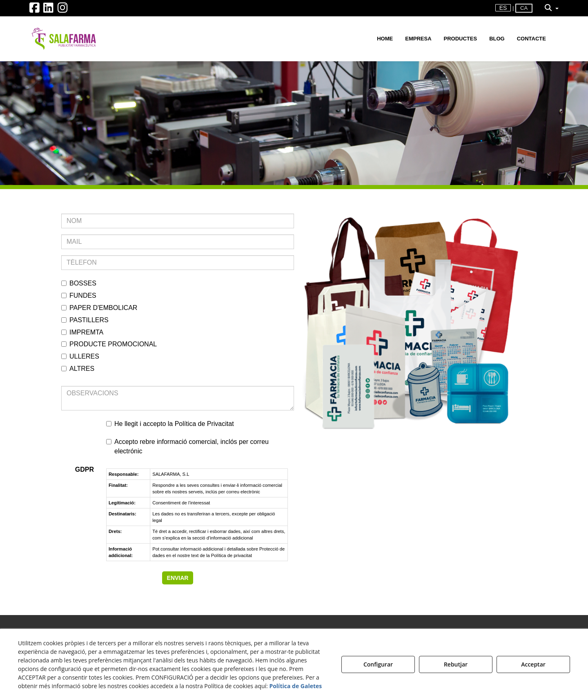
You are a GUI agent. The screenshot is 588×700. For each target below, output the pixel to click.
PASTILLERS (85, 320)
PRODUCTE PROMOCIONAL (109, 344)
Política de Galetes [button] (295, 686)
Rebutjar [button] (456, 664)
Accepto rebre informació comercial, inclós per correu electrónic (187, 446)
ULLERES (80, 356)
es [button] (503, 8)
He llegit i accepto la (170, 424)
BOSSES (79, 283)
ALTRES (78, 369)
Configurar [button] (378, 664)
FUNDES (79, 295)
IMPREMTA (82, 332)
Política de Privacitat (204, 424)
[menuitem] (503, 8)
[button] (35, 10)
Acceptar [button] (533, 664)
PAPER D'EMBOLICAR (99, 308)
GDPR (85, 469)
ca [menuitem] (524, 8)
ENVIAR (178, 578)
